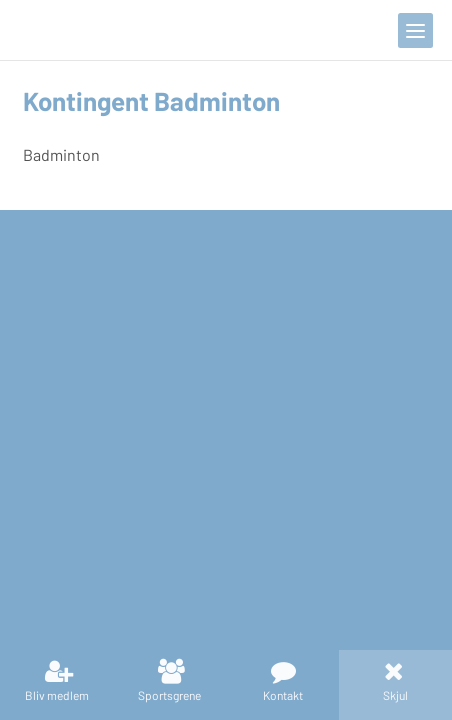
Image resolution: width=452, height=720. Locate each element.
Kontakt (283, 695)
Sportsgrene (169, 695)
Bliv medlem (57, 695)
